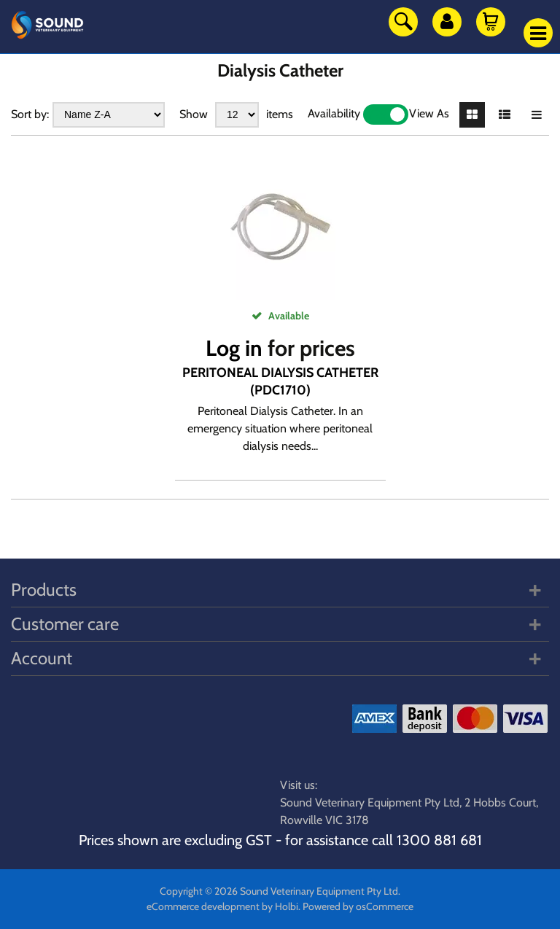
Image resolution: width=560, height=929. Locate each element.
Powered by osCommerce (358, 906)
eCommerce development (203, 906)
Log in (234, 348)
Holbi (287, 906)
